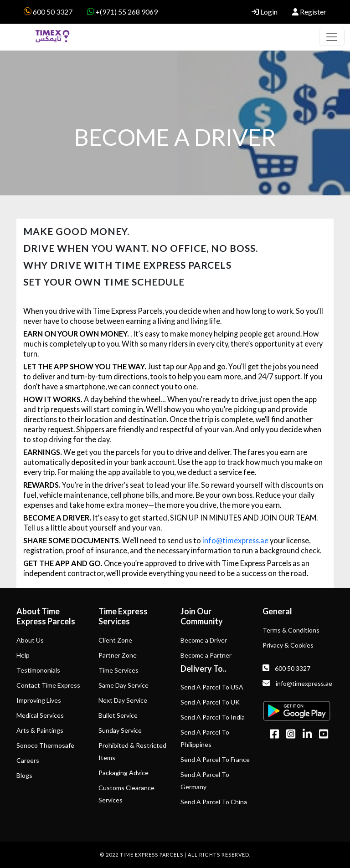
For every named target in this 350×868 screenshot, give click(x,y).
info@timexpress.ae (235, 540)
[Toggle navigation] (332, 37)
